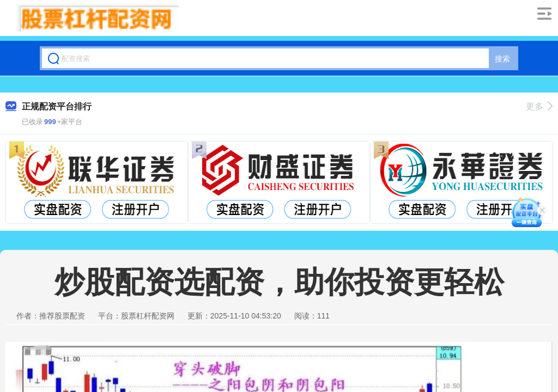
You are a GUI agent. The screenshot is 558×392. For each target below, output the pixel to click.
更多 (539, 106)
